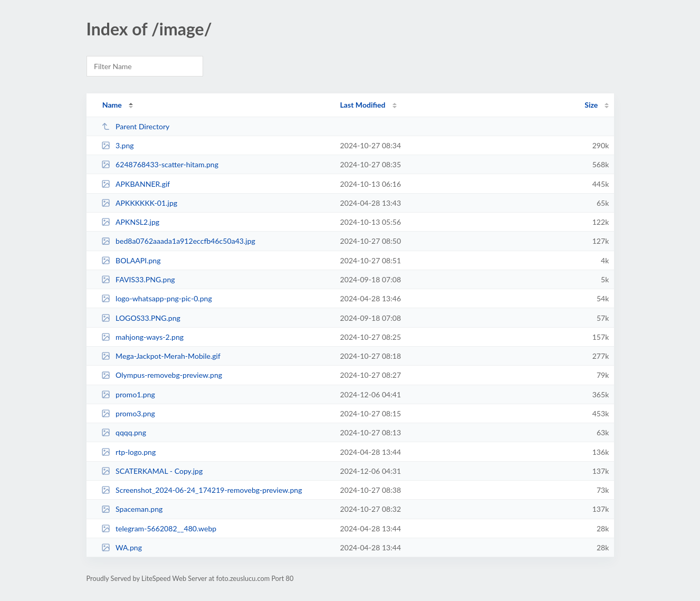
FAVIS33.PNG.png (138, 279)
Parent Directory (136, 126)
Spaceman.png (132, 509)
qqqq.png (124, 432)
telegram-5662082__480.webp (159, 528)
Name (112, 105)
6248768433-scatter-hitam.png (160, 164)
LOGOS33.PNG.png (141, 318)
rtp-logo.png (129, 452)
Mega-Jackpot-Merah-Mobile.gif (161, 356)
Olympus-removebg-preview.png (162, 375)
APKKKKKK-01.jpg (139, 203)
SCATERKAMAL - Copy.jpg (152, 471)
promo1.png (128, 394)
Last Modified (363, 105)
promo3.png (128, 413)
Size (591, 105)
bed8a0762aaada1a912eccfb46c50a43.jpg (178, 241)
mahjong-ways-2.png (142, 337)
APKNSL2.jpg (130, 222)
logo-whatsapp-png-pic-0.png (157, 298)
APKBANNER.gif (136, 184)
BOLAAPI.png (131, 260)
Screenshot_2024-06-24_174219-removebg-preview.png (202, 490)
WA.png (122, 547)
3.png (118, 145)
